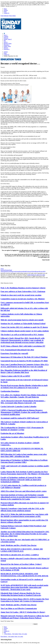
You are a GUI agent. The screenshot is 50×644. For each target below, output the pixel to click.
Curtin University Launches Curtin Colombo (18, 406)
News (6, 35)
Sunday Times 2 (8, 39)
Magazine (7, 45)
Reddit (25, 271)
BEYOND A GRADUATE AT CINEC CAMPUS (20, 555)
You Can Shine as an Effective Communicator (19, 608)
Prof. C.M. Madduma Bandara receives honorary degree (23, 288)
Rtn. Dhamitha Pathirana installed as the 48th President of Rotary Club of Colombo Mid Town (24, 371)
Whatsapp (3, 271)
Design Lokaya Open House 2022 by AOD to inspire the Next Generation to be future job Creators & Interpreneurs (25, 600)
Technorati (29, 271)
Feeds (5, 12)
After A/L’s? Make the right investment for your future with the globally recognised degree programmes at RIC (24, 515)
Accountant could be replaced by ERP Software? (20, 418)
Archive (6, 10)
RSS (44, 271)
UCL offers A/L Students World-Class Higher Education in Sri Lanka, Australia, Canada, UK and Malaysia (24, 396)
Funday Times (7, 46)
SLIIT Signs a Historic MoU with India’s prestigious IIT (23, 346)
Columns (6, 36)
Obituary (6, 48)
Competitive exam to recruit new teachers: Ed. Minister (23, 299)
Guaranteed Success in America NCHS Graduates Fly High (24, 361)
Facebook (3, 270)
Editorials (6, 16)
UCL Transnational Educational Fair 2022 (17, 350)
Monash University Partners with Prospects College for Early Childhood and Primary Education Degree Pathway (25, 617)
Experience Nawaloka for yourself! (14, 353)
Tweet (2, 269)
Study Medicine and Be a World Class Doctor (19, 545)
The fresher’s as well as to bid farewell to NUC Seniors (22, 335)
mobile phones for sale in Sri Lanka (36, 275)
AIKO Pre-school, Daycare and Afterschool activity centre (24, 491)
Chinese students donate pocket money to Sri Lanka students (25, 331)
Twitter (7, 270)
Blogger (37, 271)
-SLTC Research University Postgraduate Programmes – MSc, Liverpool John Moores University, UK (23, 402)
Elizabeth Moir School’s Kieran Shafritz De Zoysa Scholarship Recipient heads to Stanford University (21, 594)
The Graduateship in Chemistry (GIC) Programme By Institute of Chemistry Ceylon (22, 429)
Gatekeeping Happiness (10, 391)
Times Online (12, 16)
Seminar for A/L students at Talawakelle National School (23, 323)
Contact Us (7, 13)
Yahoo (33, 271)
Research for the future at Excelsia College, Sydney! (21, 564)
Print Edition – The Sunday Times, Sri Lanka (15, 634)
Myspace (41, 271)
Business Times (8, 43)
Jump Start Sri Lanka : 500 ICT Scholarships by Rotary (23, 612)
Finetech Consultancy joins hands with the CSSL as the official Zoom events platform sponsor (22, 509)
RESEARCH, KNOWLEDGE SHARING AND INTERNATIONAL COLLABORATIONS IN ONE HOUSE (24, 575)
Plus (5, 41)
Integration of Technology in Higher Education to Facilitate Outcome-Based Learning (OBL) (24, 461)
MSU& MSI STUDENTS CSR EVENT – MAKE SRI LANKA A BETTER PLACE (22, 550)
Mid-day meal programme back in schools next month (22, 320)
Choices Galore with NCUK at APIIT (15, 376)
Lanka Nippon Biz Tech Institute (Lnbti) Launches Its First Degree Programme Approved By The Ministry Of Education (25, 473)
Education (7, 49)
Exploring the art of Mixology (12, 433)
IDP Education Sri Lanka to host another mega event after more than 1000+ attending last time (24, 455)
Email (10, 270)
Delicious (8, 271)
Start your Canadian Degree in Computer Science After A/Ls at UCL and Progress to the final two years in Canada (25, 365)
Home (5, 9)
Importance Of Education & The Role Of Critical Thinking (24, 357)
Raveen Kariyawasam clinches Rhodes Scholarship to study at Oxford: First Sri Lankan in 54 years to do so (24, 386)
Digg (12, 271)
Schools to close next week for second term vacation (21, 295)
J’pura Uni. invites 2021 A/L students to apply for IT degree (24, 327)
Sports (6, 42)
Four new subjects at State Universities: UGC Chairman (23, 291)
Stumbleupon (20, 271)
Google (15, 271)
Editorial (6, 38)
